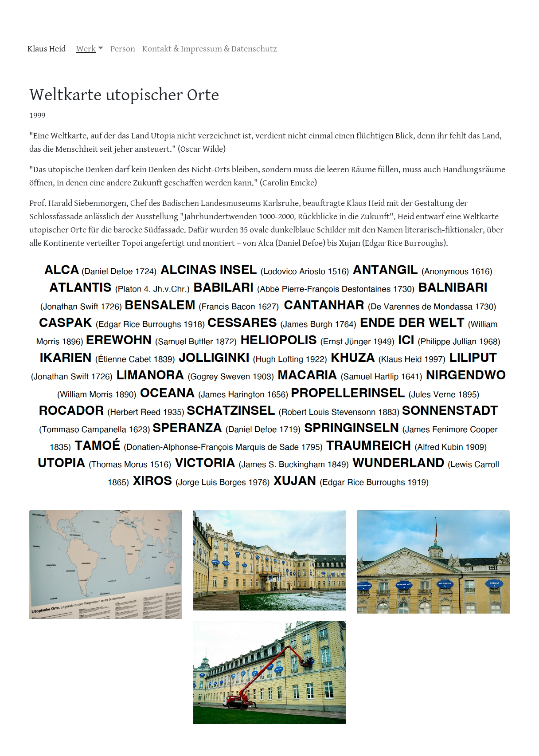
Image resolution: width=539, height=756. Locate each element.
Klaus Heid (47, 49)
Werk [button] (86, 49)
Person (123, 49)
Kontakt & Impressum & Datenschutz (210, 49)
